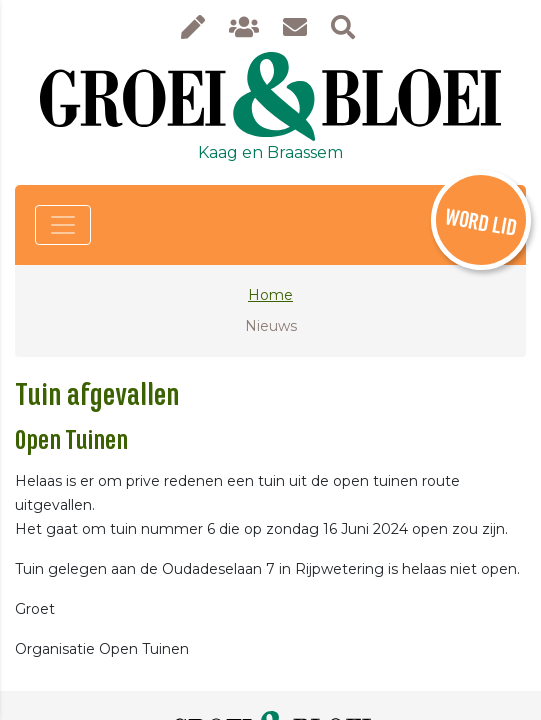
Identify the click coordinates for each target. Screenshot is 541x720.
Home (270, 295)
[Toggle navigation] (63, 225)
